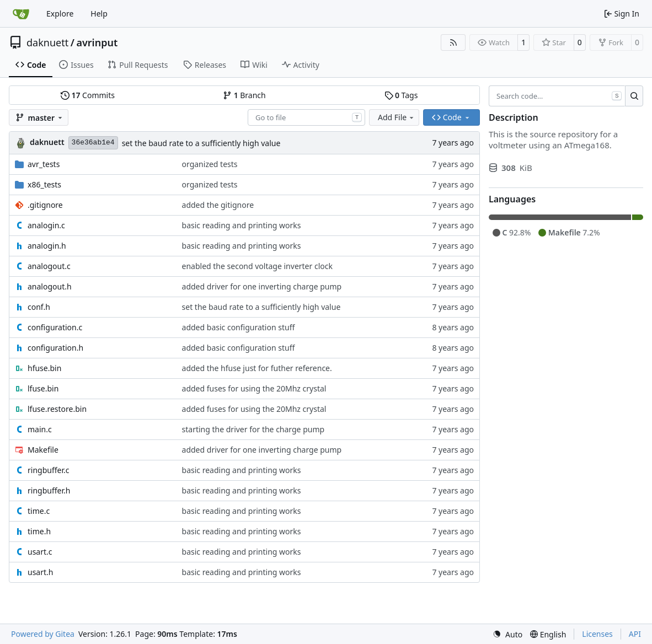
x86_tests (44, 184)
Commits (88, 95)
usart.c (40, 552)
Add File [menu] (397, 117)
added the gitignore (218, 205)
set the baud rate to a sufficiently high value (201, 143)
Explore (60, 14)
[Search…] (634, 96)
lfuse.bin (43, 388)
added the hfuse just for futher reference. (257, 368)
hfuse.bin (44, 368)
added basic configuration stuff (239, 327)
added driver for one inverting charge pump (262, 286)
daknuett (47, 42)
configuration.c (55, 327)
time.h (39, 531)
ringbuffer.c (48, 470)
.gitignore (45, 205)
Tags (401, 95)
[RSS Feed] (453, 42)
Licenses (597, 634)
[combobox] (306, 117)
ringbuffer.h (49, 490)
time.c (39, 511)
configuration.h (55, 348)
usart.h (40, 572)
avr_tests (44, 164)
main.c (40, 429)
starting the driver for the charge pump (253, 429)
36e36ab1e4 (93, 143)
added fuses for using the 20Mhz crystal (254, 388)
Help (99, 14)
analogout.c (49, 266)
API (635, 634)
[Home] (21, 14)
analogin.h (47, 246)
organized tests (210, 164)
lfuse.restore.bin (57, 409)
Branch (244, 95)
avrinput (97, 42)
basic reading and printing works (242, 225)
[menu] (507, 634)
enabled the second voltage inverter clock (257, 266)
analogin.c (46, 225)
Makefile (43, 450)
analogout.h (50, 286)
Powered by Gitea (43, 634)
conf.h (39, 307)
